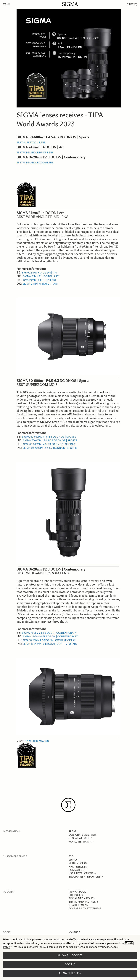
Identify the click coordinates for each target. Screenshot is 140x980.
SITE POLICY (76, 895)
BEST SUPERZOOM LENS (31, 143)
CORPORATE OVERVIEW (83, 835)
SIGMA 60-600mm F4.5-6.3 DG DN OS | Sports (49, 437)
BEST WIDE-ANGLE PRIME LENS (35, 153)
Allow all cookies (70, 955)
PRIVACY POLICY (78, 892)
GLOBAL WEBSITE (79, 838)
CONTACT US (76, 870)
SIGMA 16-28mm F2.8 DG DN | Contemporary (49, 633)
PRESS (72, 831)
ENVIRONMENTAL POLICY (83, 902)
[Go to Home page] (70, 4)
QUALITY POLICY (78, 905)
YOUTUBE (74, 932)
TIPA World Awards (36, 741)
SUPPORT (74, 860)
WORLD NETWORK (79, 842)
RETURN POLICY (78, 863)
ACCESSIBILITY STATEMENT (85, 909)
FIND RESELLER (78, 867)
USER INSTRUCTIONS (81, 873)
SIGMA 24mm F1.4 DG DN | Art (40, 273)
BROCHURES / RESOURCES (84, 877)
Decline (70, 964)
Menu (7, 4)
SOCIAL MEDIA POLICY (82, 898)
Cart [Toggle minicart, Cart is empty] (132, 4)
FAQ (71, 857)
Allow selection (70, 973)
